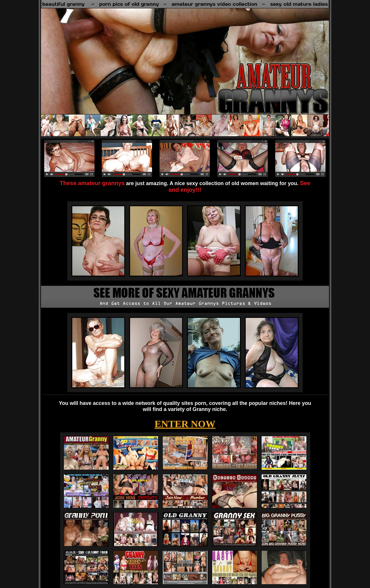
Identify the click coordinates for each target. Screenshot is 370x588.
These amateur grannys (92, 183)
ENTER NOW (185, 424)
